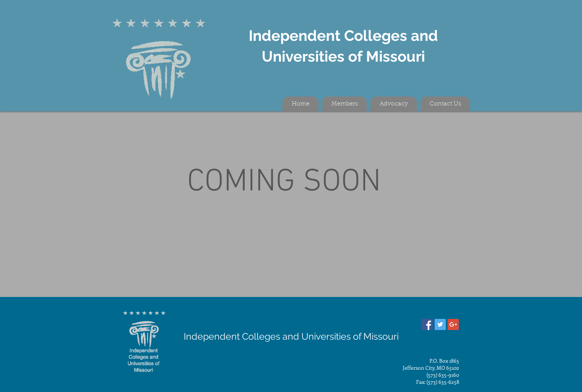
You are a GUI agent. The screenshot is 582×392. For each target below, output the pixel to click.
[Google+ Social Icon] (453, 324)
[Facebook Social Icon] (427, 324)
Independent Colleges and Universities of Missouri (291, 336)
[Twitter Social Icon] (440, 324)
